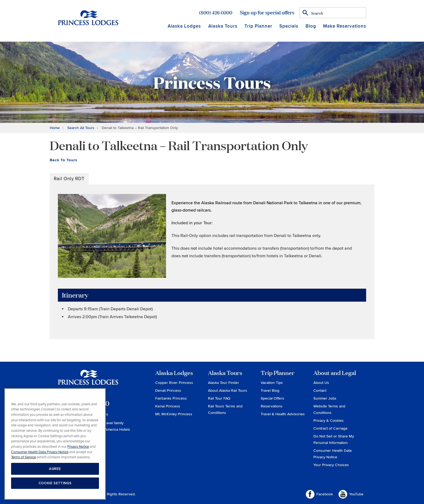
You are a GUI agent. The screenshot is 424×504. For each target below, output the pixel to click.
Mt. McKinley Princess (174, 414)
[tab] (69, 179)
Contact (320, 391)
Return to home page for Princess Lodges (88, 18)
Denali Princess (168, 391)
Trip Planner (258, 26)
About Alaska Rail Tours (228, 391)
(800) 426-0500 (216, 12)
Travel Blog (270, 391)
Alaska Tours (223, 26)
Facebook (319, 494)
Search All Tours (81, 128)
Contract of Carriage (330, 428)
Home (55, 128)
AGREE (55, 469)
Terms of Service (24, 457)
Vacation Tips (272, 383)
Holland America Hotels (110, 429)
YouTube (351, 494)
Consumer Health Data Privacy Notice (40, 452)
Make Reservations (345, 26)
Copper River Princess (174, 383)
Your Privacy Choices (331, 465)
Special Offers (272, 398)
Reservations (272, 406)
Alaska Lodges (184, 26)
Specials (289, 26)
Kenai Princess (168, 406)
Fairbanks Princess (171, 398)
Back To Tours (64, 160)
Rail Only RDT (69, 179)
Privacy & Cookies (329, 421)
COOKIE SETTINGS (55, 483)
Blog (311, 26)
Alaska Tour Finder (223, 383)
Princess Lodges (88, 381)
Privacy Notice (78, 447)
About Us (321, 383)
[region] (55, 444)
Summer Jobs (325, 398)
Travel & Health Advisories (283, 414)
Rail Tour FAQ (219, 398)
